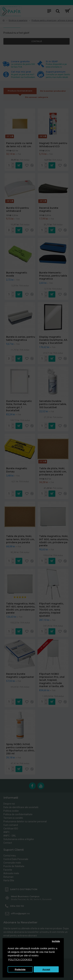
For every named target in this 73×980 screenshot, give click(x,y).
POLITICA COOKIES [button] (20, 959)
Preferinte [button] (20, 969)
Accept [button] (46, 969)
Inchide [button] (56, 941)
